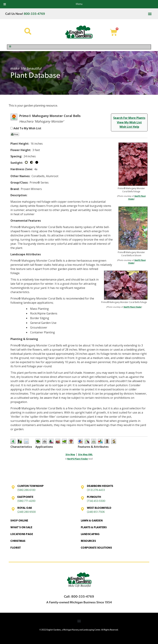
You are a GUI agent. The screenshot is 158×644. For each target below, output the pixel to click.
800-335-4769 (34, 14)
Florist (16, 548)
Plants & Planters (94, 528)
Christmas (18, 541)
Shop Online (19, 521)
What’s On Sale (21, 528)
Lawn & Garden (92, 521)
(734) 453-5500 (96, 501)
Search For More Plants (129, 118)
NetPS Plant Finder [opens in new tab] (78, 459)
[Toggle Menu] (79, 47)
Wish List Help (129, 127)
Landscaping (90, 534)
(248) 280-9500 (27, 512)
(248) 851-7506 (96, 512)
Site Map (70, 454)
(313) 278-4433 (96, 490)
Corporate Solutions (96, 548)
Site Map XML (85, 454)
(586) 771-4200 (26, 501)
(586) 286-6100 (26, 490)
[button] (150, 14)
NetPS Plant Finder (132, 307)
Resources (88, 541)
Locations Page (22, 534)
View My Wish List (129, 122)
